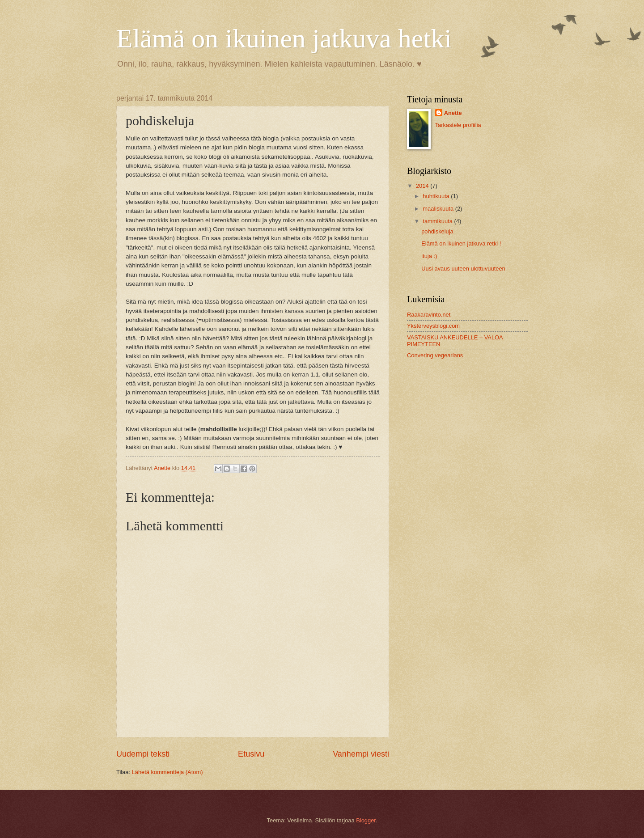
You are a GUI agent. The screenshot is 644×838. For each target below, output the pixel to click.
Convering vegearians (435, 355)
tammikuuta (438, 221)
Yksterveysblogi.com (433, 326)
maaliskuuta (439, 209)
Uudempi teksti (143, 754)
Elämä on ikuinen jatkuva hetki (284, 38)
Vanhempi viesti (361, 754)
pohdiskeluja (437, 231)
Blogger (366, 820)
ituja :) (429, 256)
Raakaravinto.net (429, 315)
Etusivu (251, 754)
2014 (423, 186)
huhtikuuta (437, 196)
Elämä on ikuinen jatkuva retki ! (461, 243)
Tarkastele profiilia (458, 125)
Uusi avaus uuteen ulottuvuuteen (463, 269)
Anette (453, 113)
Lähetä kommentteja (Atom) (167, 772)
